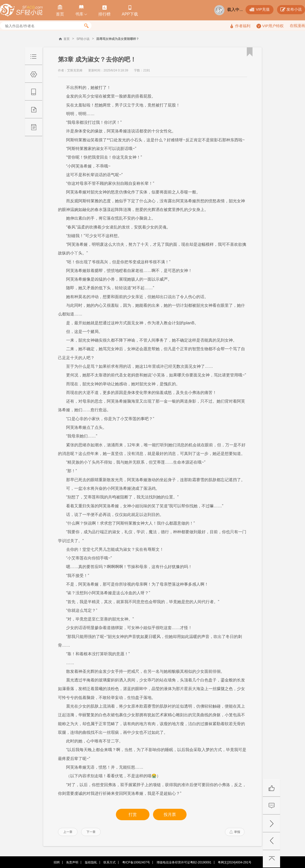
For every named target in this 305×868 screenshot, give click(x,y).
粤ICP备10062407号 (136, 862)
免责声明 (72, 862)
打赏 (133, 814)
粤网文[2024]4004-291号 (235, 862)
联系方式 (110, 862)
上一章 (68, 832)
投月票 (170, 814)
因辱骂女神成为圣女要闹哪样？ (118, 39)
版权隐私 (91, 862)
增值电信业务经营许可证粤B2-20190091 (184, 862)
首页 (67, 39)
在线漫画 (297, 26)
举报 (235, 832)
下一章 (91, 832)
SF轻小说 (83, 39)
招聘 (57, 862)
